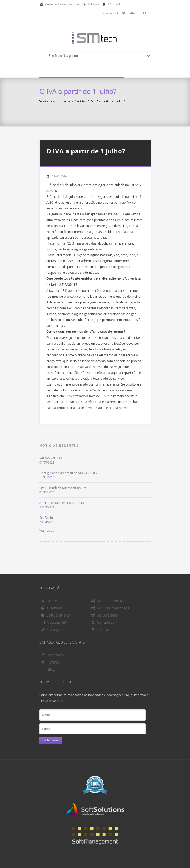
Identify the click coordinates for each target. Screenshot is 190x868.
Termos (100, 629)
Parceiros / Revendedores (62, 4)
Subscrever (51, 740)
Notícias (80, 101)
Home (66, 101)
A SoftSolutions (118, 4)
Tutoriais (51, 608)
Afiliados (93, 4)
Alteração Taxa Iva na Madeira (62, 503)
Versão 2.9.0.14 (51, 458)
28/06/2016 (59, 176)
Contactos (103, 622)
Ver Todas (47, 530)
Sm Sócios (47, 518)
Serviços (51, 629)
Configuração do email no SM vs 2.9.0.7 (68, 473)
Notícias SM (54, 622)
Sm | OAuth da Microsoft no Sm (63, 488)
